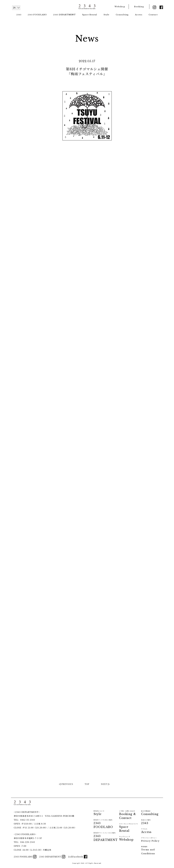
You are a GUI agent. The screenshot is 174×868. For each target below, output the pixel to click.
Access (139, 15)
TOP (87, 784)
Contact (153, 15)
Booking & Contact (129, 815)
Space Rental (90, 15)
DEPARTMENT (64, 15)
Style (106, 15)
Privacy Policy (150, 840)
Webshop (120, 7)
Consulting (122, 15)
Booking (139, 7)
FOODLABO (37, 15)
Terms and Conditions (151, 850)
